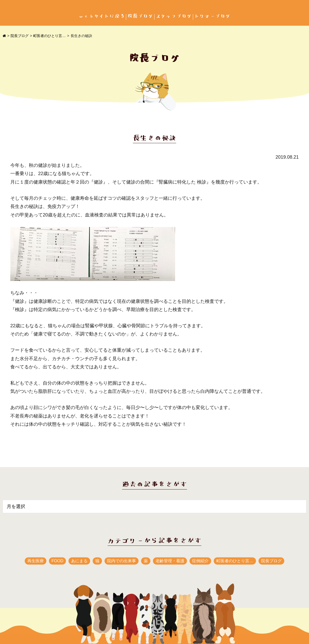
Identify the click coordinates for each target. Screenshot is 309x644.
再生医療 (36, 561)
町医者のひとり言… (49, 36)
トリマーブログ (212, 16)
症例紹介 (200, 561)
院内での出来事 (122, 561)
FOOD (57, 561)
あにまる (79, 561)
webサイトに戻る (102, 16)
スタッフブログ (174, 16)
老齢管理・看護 (170, 561)
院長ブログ (140, 16)
